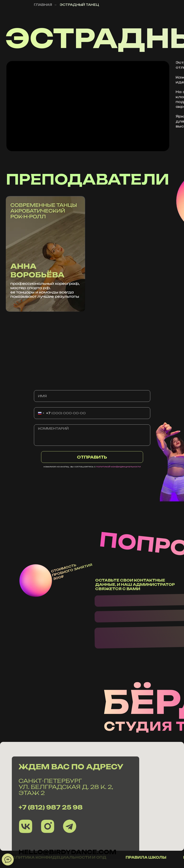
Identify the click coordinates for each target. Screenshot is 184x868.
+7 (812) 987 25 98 (51, 807)
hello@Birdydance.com (67, 852)
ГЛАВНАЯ (43, 5)
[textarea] (92, 435)
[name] (92, 396)
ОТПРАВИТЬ (92, 457)
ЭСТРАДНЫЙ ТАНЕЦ (79, 5)
